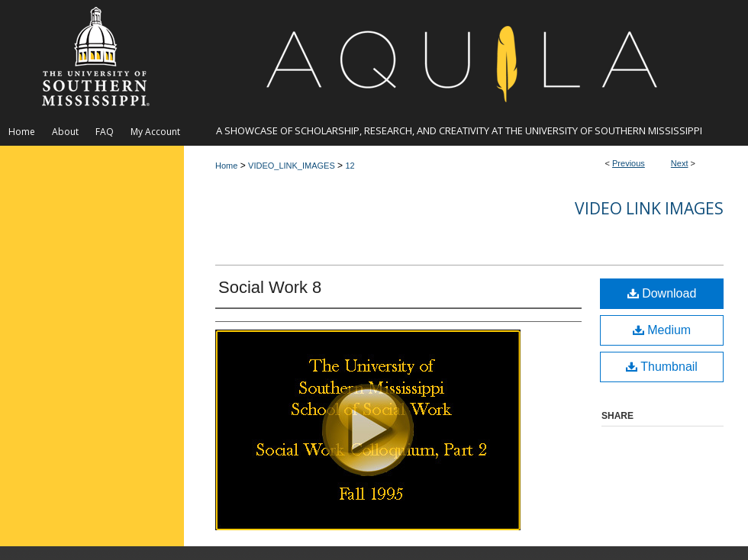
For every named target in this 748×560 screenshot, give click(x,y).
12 (350, 166)
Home (226, 166)
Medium (662, 330)
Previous (629, 163)
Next (680, 163)
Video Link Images (649, 208)
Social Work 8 (270, 287)
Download (662, 293)
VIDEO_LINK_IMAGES (292, 166)
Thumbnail (662, 367)
